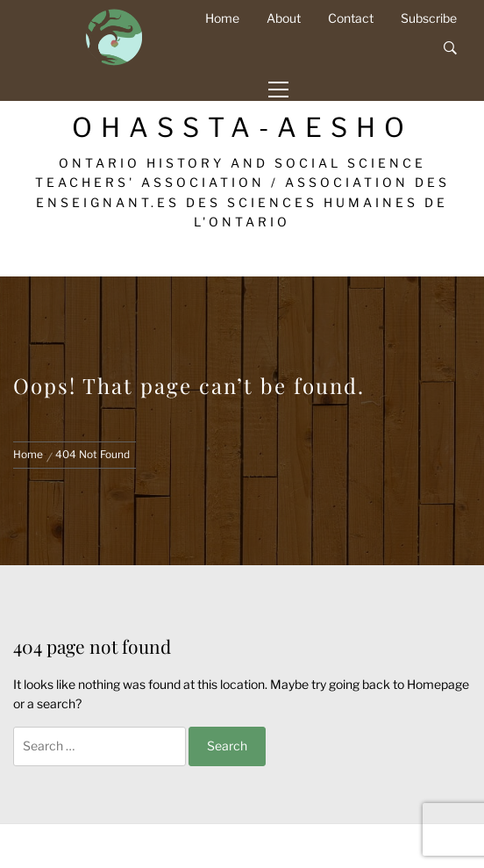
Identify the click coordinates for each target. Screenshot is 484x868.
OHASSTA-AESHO (242, 127)
